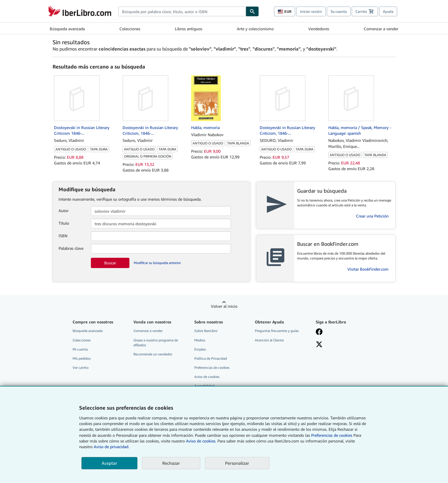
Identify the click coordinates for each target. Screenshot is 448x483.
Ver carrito (81, 368)
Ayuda (388, 11)
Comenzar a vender (381, 29)
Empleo (200, 349)
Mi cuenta (80, 349)
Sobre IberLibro (206, 331)
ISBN (63, 236)
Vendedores (319, 29)
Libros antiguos (189, 29)
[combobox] (182, 11)
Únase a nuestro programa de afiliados (156, 343)
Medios (200, 340)
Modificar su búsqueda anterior (157, 263)
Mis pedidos (82, 358)
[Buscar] (252, 11)
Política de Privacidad (211, 358)
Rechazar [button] (171, 463)
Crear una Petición (372, 216)
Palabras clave (71, 248)
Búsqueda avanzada (67, 29)
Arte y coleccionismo (255, 29)
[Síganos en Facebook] (342, 332)
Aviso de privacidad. (111, 447)
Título (64, 223)
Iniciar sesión (311, 11)
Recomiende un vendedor (153, 354)
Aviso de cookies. (201, 441)
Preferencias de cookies (332, 435)
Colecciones (130, 29)
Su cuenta (339, 11)
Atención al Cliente (269, 340)
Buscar (110, 263)
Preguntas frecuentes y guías (277, 331)
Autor (64, 211)
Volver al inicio (224, 306)
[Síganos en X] (342, 345)
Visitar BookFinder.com (368, 269)
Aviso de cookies (207, 377)
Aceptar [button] (109, 463)
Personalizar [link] (237, 463)
